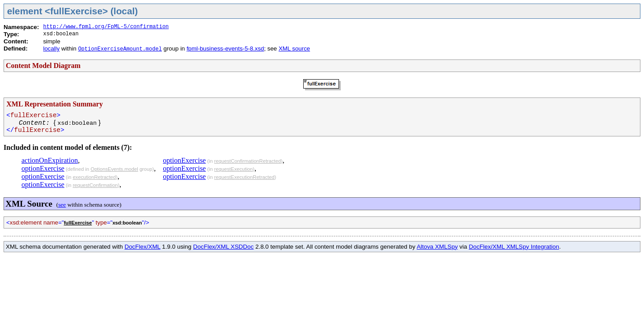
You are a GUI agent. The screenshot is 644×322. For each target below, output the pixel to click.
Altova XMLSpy (437, 247)
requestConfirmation (95, 185)
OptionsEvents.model (114, 169)
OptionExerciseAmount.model (120, 49)
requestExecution (233, 169)
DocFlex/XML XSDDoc (223, 247)
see (62, 205)
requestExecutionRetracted (244, 177)
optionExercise (43, 168)
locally (51, 49)
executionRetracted (94, 177)
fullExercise (78, 223)
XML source (294, 49)
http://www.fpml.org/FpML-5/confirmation (106, 27)
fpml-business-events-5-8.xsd (225, 49)
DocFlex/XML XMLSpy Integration (514, 247)
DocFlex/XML (142, 247)
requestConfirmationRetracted (248, 161)
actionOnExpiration (50, 160)
